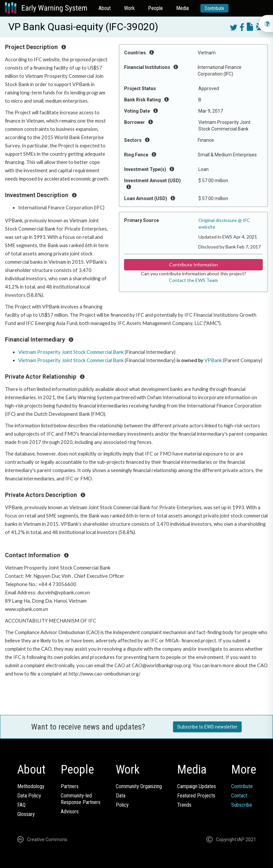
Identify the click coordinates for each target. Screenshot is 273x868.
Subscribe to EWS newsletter (207, 727)
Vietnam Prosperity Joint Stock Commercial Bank (71, 352)
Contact (239, 796)
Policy (122, 805)
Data (121, 796)
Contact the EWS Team (193, 280)
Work (129, 8)
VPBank (213, 360)
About (105, 8)
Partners (70, 786)
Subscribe (242, 805)
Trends (184, 805)
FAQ (21, 805)
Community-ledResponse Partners (81, 799)
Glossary (26, 814)
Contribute (214, 8)
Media (182, 8)
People (155, 8)
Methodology (31, 786)
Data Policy (29, 796)
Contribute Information (194, 265)
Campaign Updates (197, 786)
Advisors (70, 812)
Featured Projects (196, 796)
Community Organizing (139, 786)
